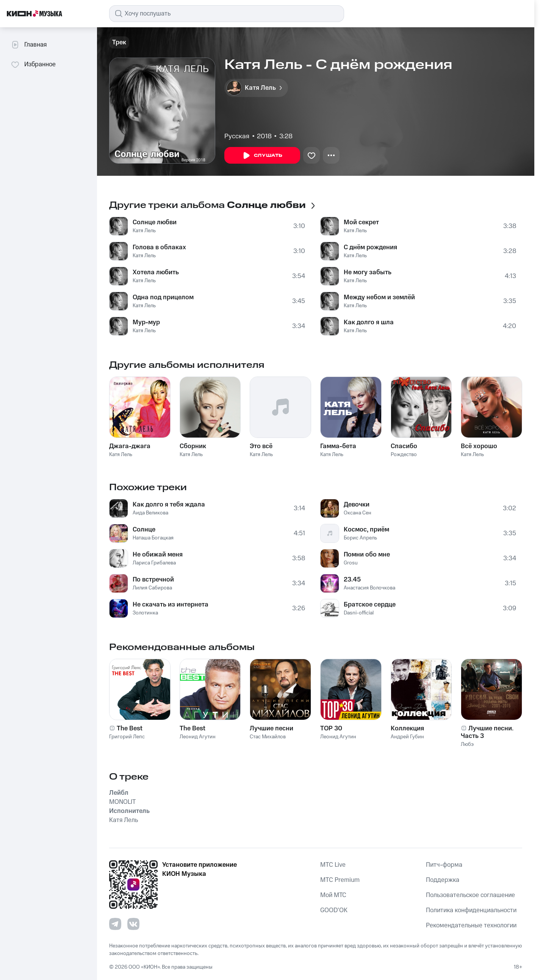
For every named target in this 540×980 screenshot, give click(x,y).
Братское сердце (370, 605)
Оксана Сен (358, 513)
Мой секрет (361, 222)
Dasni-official (359, 613)
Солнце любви (155, 222)
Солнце (144, 530)
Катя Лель (144, 231)
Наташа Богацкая (153, 538)
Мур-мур (146, 322)
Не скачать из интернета (171, 605)
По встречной (153, 580)
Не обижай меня (158, 555)
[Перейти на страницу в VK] (133, 924)
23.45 (352, 580)
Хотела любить (156, 272)
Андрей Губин (407, 737)
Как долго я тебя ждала (169, 505)
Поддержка (443, 880)
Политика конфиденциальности (471, 910)
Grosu (351, 563)
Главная (29, 45)
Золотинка (145, 613)
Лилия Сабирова (152, 588)
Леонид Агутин (198, 737)
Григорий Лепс (127, 737)
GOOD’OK (334, 910)
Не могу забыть (368, 272)
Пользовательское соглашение (470, 895)
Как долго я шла (369, 322)
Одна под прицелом (163, 297)
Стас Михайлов (268, 737)
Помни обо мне (367, 555)
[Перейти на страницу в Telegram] (115, 924)
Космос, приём (366, 530)
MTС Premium (340, 880)
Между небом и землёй (379, 297)
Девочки (357, 505)
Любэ (467, 744)
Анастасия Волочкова (369, 588)
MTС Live (333, 865)
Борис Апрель (360, 538)
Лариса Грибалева (154, 563)
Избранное (33, 64)
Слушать (262, 156)
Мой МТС (333, 895)
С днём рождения (370, 247)
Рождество (404, 455)
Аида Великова (150, 513)
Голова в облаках (159, 247)
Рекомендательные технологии (471, 925)
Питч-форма (444, 865)
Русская (237, 136)
